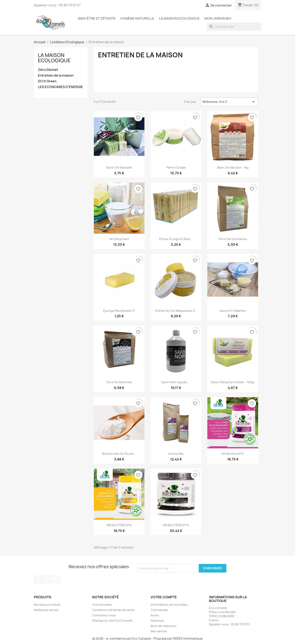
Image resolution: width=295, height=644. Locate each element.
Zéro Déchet (48, 70)
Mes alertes (159, 631)
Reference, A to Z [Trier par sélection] (229, 102)
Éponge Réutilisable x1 (119, 311)
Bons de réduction (164, 626)
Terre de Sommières (233, 239)
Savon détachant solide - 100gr (233, 382)
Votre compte (164, 597)
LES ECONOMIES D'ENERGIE (60, 87)
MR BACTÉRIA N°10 (176, 525)
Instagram (56, 579)
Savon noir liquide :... (176, 382)
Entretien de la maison (56, 75)
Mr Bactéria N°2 (233, 454)
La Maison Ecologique (179, 18)
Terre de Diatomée (119, 382)
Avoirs (155, 615)
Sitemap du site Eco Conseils (112, 621)
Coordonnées (102, 605)
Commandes (159, 610)
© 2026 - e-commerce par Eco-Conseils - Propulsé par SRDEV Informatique (147, 639)
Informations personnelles (169, 605)
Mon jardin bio (218, 18)
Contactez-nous (104, 615)
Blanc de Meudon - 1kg (233, 167)
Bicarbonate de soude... (119, 454)
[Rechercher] (234, 27)
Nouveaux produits (47, 605)
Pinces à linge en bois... (176, 239)
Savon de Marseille (119, 167)
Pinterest (47, 579)
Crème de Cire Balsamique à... (176, 311)
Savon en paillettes (233, 311)
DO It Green (47, 81)
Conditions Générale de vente (113, 610)
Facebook (38, 579)
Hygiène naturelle (137, 18)
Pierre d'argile (176, 167)
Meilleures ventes (46, 610)
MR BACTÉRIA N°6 (119, 525)
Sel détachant (119, 239)
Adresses (157, 621)
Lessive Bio (176, 454)
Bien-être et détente (97, 18)
